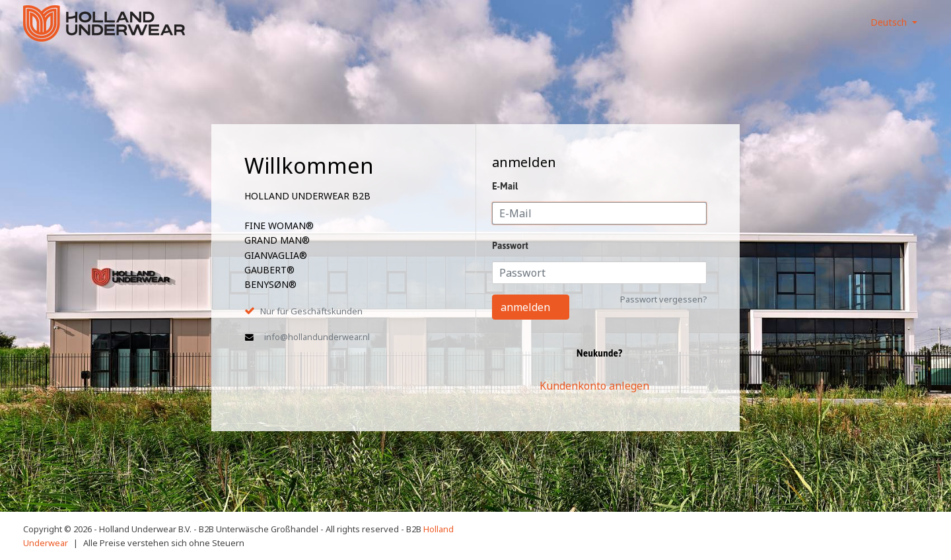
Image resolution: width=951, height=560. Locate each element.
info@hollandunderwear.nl (317, 337)
